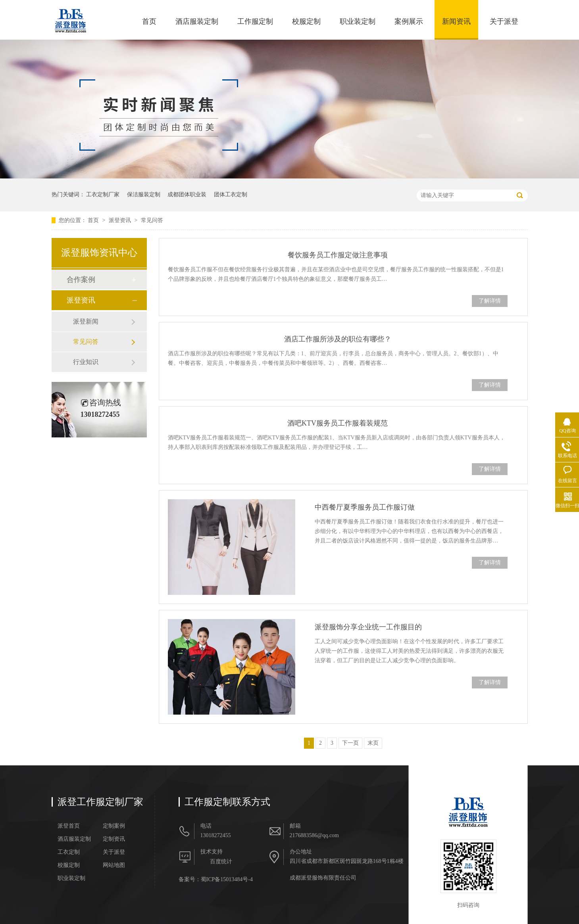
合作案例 (81, 280)
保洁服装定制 (144, 195)
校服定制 (306, 21)
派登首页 (69, 826)
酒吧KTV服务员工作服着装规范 (338, 423)
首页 (149, 21)
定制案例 (114, 826)
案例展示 (409, 21)
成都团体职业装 (187, 195)
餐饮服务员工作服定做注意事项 (338, 255)
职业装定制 (358, 21)
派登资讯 (121, 220)
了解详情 (490, 301)
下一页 (350, 743)
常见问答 (152, 220)
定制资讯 (114, 839)
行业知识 (86, 362)
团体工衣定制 (231, 195)
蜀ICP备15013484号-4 (227, 879)
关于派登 (504, 21)
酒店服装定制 (197, 21)
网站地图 (114, 865)
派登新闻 (86, 321)
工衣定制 (69, 852)
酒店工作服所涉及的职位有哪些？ (338, 339)
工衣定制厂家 (103, 195)
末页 (373, 743)
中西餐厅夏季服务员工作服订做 (365, 507)
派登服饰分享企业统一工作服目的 (368, 627)
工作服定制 (255, 21)
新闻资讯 (456, 21)
